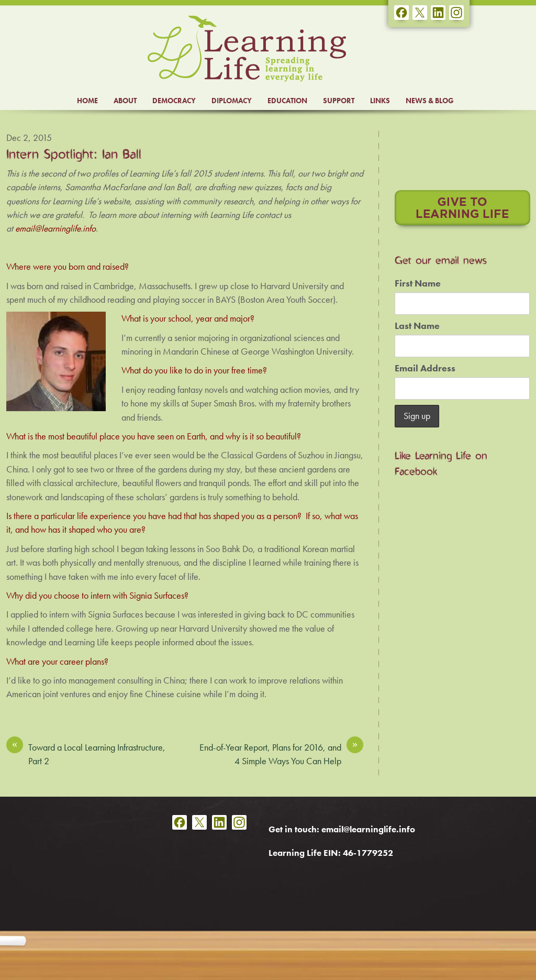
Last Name (417, 326)
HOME (87, 101)
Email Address (425, 368)
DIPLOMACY (232, 101)
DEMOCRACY (174, 101)
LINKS (380, 101)
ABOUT (125, 101)
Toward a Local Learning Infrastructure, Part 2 (86, 754)
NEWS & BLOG (430, 101)
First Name (418, 283)
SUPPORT (339, 101)
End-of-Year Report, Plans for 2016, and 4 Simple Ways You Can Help (281, 754)
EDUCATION (287, 101)
